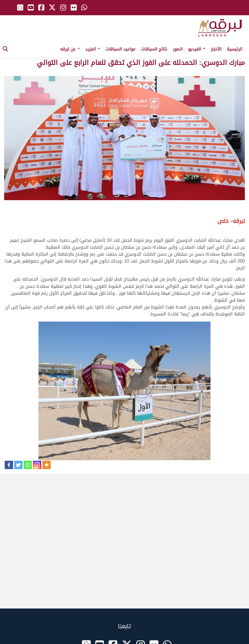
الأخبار (216, 49)
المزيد (93, 49)
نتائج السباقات (154, 49)
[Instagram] (37, 465)
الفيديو (197, 49)
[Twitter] (18, 465)
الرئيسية (234, 49)
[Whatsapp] (28, 465)
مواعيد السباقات (120, 49)
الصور (178, 49)
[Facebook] (9, 465)
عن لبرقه (70, 49)
